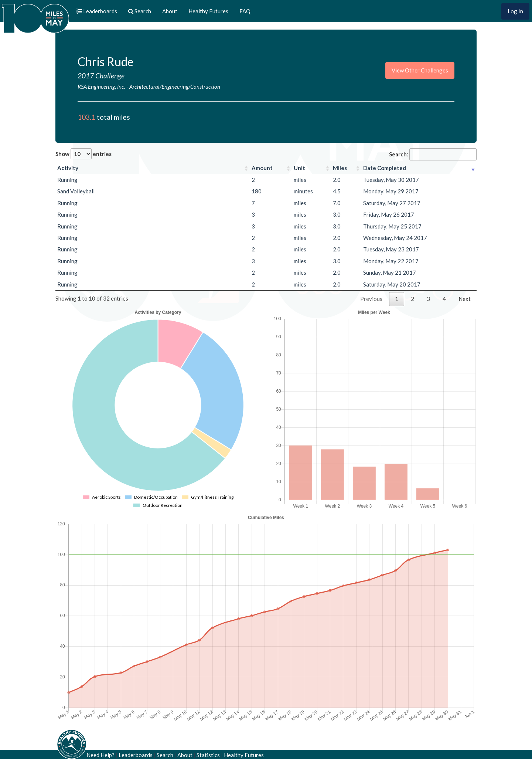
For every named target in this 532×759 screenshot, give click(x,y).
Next (465, 299)
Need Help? (100, 755)
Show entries (83, 154)
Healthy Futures (208, 11)
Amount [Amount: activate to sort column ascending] (262, 168)
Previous (371, 299)
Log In (515, 11)
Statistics (208, 755)
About (170, 11)
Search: (433, 154)
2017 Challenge (101, 76)
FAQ (245, 11)
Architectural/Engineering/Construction (175, 87)
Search (165, 755)
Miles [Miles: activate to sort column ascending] (340, 168)
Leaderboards (136, 755)
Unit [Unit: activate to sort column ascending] (299, 168)
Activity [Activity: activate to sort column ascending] (68, 168)
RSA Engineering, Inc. (101, 87)
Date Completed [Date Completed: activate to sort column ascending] (385, 168)
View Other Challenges (420, 70)
